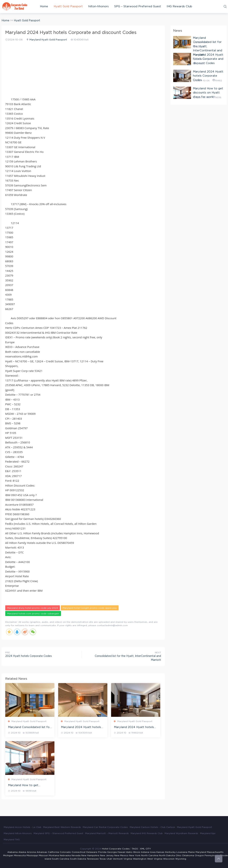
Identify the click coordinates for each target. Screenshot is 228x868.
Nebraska (65, 855)
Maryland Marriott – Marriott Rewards (107, 833)
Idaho (129, 852)
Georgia (112, 852)
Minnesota (20, 855)
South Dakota (78, 859)
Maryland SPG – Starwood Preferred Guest (58, 833)
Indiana (145, 852)
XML (142, 849)
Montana (54, 855)
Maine (191, 852)
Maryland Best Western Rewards (62, 827)
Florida (102, 852)
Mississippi (32, 855)
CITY (148, 849)
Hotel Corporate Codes (116, 849)
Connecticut (79, 852)
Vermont (118, 859)
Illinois (137, 852)
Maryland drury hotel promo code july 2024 (33, 608)
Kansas (160, 852)
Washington (140, 859)
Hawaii (121, 852)
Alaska (22, 852)
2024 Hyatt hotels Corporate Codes (29, 656)
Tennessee (93, 859)
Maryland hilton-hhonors (18, 833)
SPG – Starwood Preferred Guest (138, 6)
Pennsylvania (212, 855)
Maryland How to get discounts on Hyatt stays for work (28, 786)
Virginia (128, 859)
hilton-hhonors (99, 6)
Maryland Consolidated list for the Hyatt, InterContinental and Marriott (29, 727)
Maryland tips (208, 833)
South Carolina (61, 859)
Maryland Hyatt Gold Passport (48, 40)
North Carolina (150, 855)
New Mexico (121, 855)
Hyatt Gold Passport (68, 6)
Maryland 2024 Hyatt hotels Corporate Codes (134, 727)
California (53, 852)
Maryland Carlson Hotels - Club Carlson (152, 827)
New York (135, 855)
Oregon (199, 855)
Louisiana (182, 852)
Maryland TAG (12, 840)
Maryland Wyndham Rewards (181, 833)
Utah (109, 859)
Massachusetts (215, 852)
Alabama (12, 852)
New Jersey (107, 855)
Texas (103, 859)
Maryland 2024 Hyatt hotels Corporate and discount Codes (83, 727)
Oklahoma (188, 855)
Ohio (178, 855)
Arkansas (42, 852)
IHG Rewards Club (179, 6)
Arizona (31, 852)
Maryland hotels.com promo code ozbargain (33, 614)
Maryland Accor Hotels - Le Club (23, 827)
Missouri (43, 855)
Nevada (76, 855)
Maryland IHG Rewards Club (147, 833)
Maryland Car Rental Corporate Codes (105, 827)
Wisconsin (169, 859)
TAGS (135, 849)
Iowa (153, 852)
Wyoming (181, 859)
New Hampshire (90, 855)
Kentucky (170, 852)
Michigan (8, 855)
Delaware (92, 852)
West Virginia (155, 859)
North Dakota (167, 855)
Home (44, 6)
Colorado (65, 852)
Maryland (201, 852)
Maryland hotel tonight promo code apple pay (90, 608)
